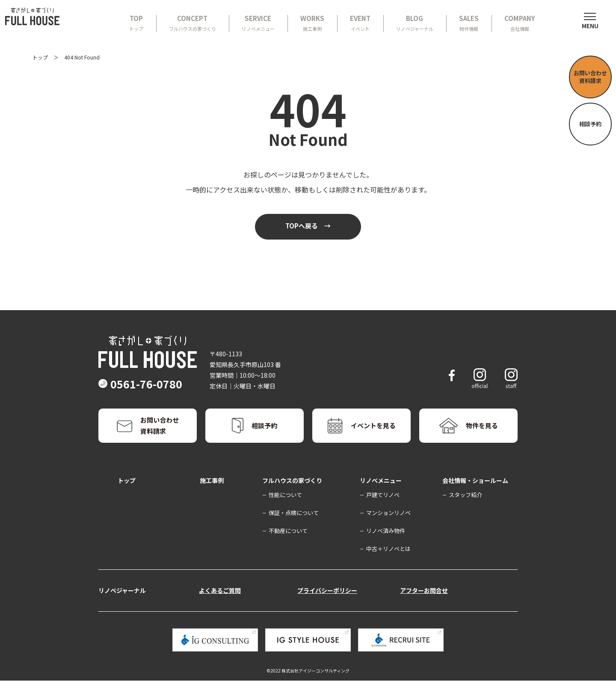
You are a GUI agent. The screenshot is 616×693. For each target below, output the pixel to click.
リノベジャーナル (122, 603)
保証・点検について (294, 525)
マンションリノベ (388, 525)
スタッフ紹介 (465, 507)
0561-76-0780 (157, 396)
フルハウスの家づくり (292, 493)
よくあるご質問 (220, 603)
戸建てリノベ (383, 507)
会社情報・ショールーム (475, 493)
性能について (285, 507)
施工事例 (212, 493)
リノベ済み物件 (386, 543)
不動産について (288, 543)
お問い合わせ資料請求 (590, 77)
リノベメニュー (381, 493)
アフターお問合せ (424, 603)
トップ (40, 57)
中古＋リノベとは (388, 561)
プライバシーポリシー (327, 603)
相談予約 (590, 124)
